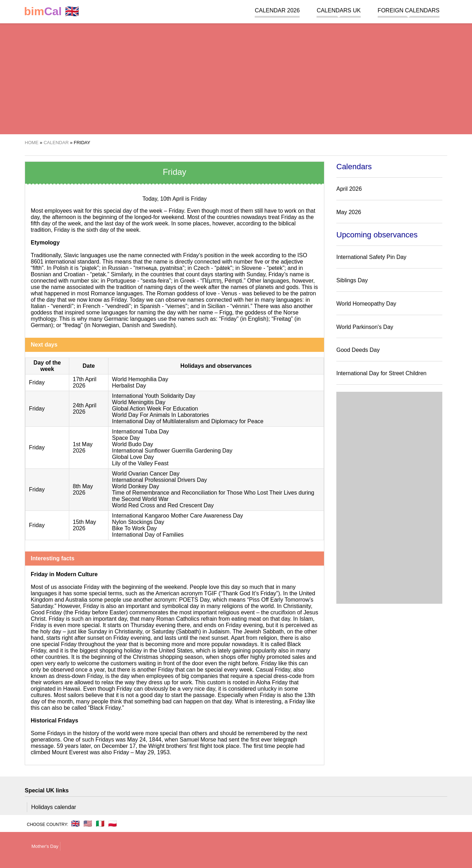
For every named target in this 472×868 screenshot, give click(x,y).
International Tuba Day (140, 432)
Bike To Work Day (134, 528)
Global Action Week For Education (155, 409)
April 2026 (349, 189)
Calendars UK (338, 10)
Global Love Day (133, 457)
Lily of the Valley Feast (140, 463)
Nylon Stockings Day (138, 522)
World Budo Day (132, 444)
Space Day (126, 438)
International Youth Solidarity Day (154, 396)
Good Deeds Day (358, 350)
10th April (172, 199)
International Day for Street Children (381, 373)
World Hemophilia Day (140, 379)
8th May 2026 (83, 489)
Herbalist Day (129, 386)
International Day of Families (148, 535)
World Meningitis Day (139, 402)
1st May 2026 (83, 447)
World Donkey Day (135, 486)
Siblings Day (352, 280)
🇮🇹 (100, 823)
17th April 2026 (85, 382)
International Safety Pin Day (371, 257)
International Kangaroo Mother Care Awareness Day (178, 516)
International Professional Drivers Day (160, 480)
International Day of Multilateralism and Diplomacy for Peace (188, 421)
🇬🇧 (52, 11)
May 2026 (349, 212)
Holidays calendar (54, 807)
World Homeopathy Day (366, 304)
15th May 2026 (84, 525)
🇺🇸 (88, 823)
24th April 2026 (85, 409)
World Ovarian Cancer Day (146, 474)
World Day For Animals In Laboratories (160, 415)
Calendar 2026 (277, 10)
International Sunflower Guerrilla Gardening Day (172, 451)
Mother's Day (45, 846)
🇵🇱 (113, 823)
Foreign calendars (409, 10)
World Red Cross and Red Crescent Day (163, 505)
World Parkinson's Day (365, 327)
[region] (236, 78)
